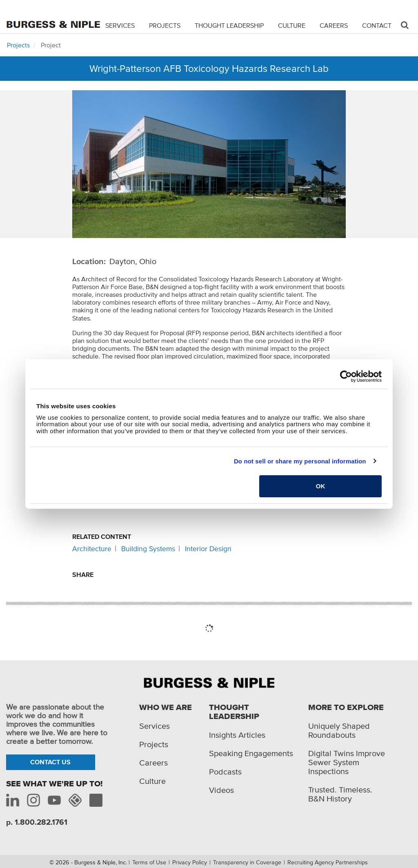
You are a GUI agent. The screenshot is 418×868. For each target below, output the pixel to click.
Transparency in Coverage (247, 862)
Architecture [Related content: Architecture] (92, 549)
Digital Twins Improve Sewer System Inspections (347, 762)
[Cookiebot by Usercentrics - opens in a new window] (346, 376)
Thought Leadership (229, 25)
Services (120, 25)
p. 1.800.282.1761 (37, 822)
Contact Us (50, 762)
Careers (334, 25)
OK (321, 486)
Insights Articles (237, 735)
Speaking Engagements (251, 753)
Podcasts (225, 772)
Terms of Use (149, 862)
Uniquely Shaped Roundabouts (339, 730)
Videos (221, 790)
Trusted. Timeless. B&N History (340, 794)
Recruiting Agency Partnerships (328, 862)
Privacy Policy (190, 862)
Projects (165, 25)
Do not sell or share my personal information (300, 461)
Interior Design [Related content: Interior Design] (208, 549)
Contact (377, 25)
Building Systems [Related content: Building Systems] (148, 549)
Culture (292, 25)
